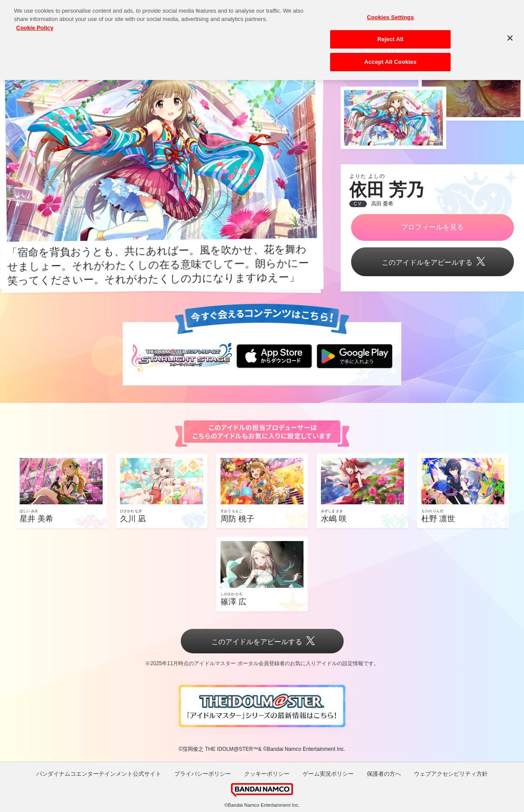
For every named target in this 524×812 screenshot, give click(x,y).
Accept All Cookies (390, 55)
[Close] (510, 31)
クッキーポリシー (267, 774)
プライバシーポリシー (203, 774)
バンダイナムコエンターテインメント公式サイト (99, 774)
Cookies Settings (390, 10)
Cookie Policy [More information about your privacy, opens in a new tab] (35, 21)
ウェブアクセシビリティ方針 (451, 774)
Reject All (390, 32)
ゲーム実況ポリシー (328, 774)
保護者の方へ (384, 774)
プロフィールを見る (432, 227)
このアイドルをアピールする (432, 262)
